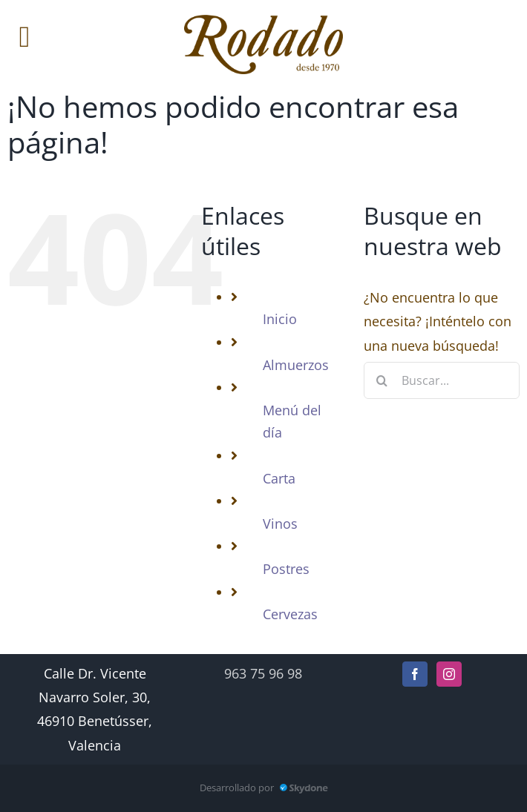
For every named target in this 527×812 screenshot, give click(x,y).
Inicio (280, 319)
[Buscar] (382, 380)
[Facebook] (415, 674)
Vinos (280, 524)
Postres (286, 569)
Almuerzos (296, 365)
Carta (279, 478)
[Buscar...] (442, 380)
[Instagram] (449, 674)
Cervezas (290, 614)
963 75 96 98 (263, 673)
